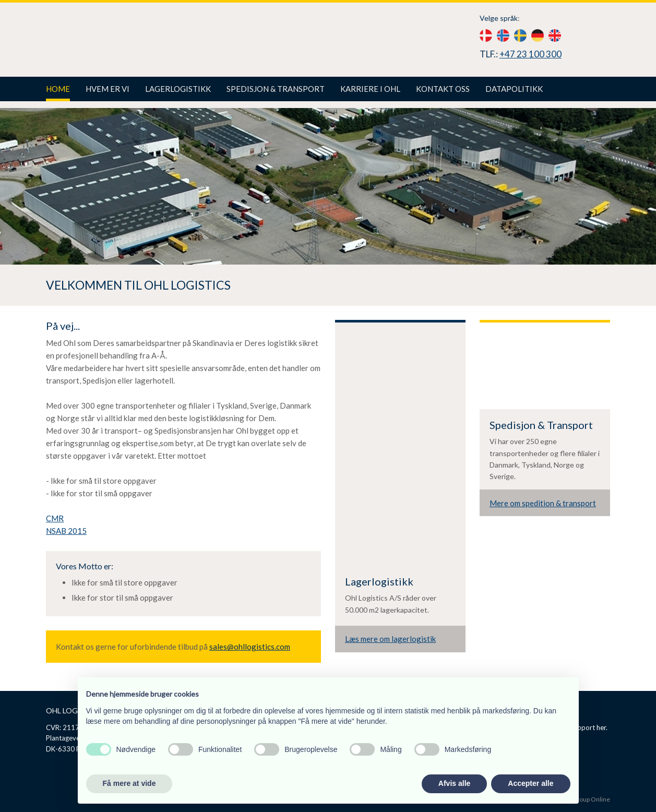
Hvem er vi (108, 89)
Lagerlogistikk (178, 89)
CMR (55, 518)
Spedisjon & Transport (276, 89)
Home (58, 89)
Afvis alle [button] (454, 783)
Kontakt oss (443, 89)
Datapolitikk (514, 89)
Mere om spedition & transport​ (543, 503)
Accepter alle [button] (530, 783)
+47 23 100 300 (530, 54)
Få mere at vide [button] (129, 783)
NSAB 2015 (66, 531)
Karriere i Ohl (370, 89)
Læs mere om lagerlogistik (390, 639)
